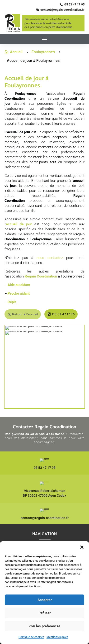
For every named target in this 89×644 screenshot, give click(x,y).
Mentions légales (57, 637)
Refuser (44, 613)
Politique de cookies (31, 637)
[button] (82, 547)
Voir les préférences (44, 626)
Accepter (45, 600)
